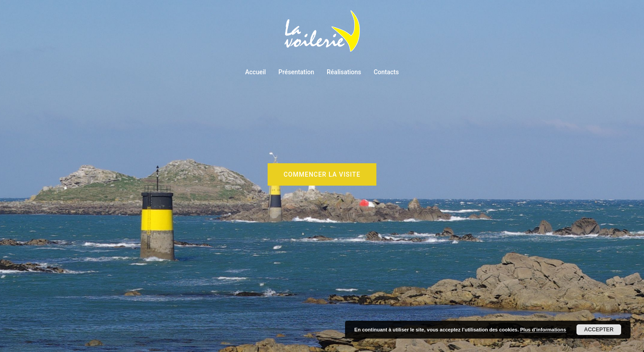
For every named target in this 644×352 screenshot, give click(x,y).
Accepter (599, 330)
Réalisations (344, 72)
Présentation (296, 72)
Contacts (386, 72)
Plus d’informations (543, 330)
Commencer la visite (322, 174)
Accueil (256, 72)
